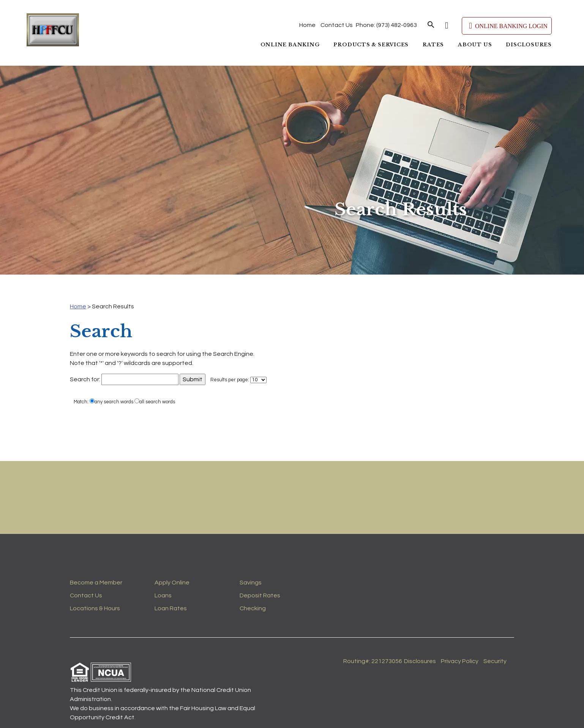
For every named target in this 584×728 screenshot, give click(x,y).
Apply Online (172, 583)
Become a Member (96, 583)
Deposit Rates (260, 595)
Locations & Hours (95, 608)
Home (307, 25)
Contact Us (337, 25)
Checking (253, 608)
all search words (155, 401)
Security (495, 661)
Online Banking (290, 45)
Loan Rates (171, 608)
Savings (251, 583)
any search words (111, 401)
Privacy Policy (460, 661)
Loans (163, 595)
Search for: (85, 379)
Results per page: (230, 380)
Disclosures (529, 45)
